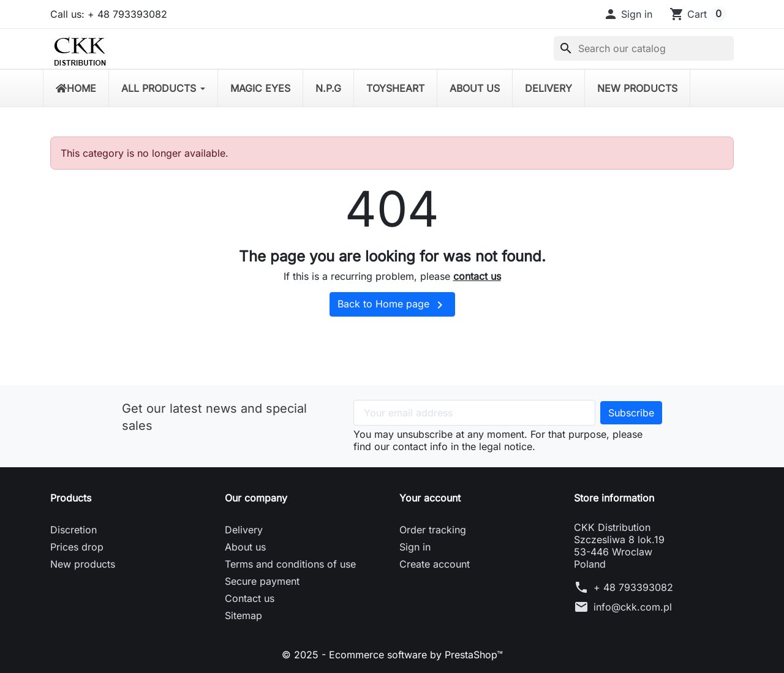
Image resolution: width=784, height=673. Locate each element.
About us (245, 547)
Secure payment (262, 581)
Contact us (250, 598)
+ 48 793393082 (633, 587)
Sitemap (243, 615)
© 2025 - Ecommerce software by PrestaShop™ (392, 655)
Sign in (415, 547)
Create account (435, 564)
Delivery (244, 530)
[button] (628, 14)
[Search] (644, 48)
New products (83, 564)
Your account (430, 498)
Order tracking (433, 530)
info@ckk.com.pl (633, 607)
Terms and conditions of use (290, 564)
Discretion (73, 530)
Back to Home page (392, 305)
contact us (477, 276)
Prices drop (77, 547)
